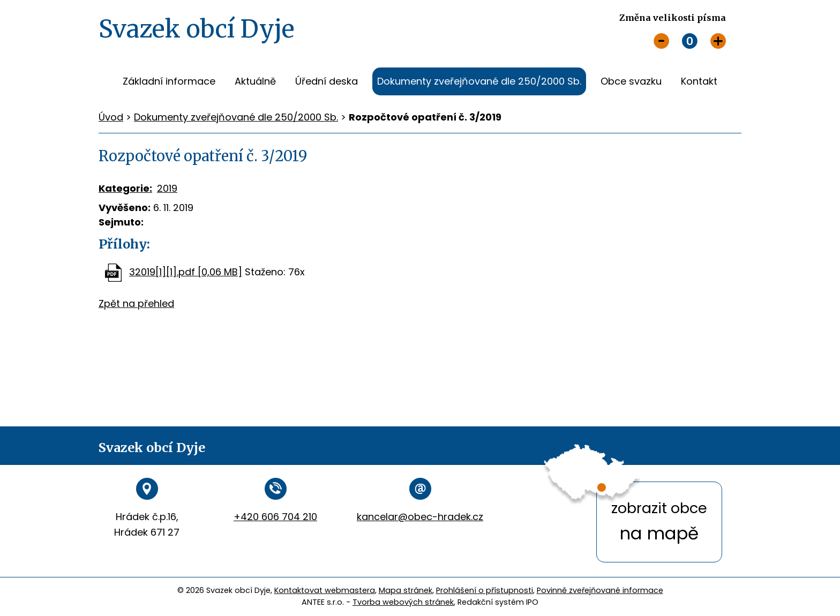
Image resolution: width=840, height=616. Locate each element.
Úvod (103, 81)
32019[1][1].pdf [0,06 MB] (186, 272)
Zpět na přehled (136, 303)
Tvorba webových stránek (403, 602)
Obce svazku (631, 81)
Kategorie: (125, 188)
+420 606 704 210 (275, 517)
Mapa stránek (406, 590)
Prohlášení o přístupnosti (485, 590)
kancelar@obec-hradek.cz (420, 517)
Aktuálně (255, 81)
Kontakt (699, 81)
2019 (167, 188)
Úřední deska (327, 81)
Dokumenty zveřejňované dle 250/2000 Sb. (479, 81)
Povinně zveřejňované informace (600, 590)
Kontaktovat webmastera (325, 590)
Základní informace (169, 81)
